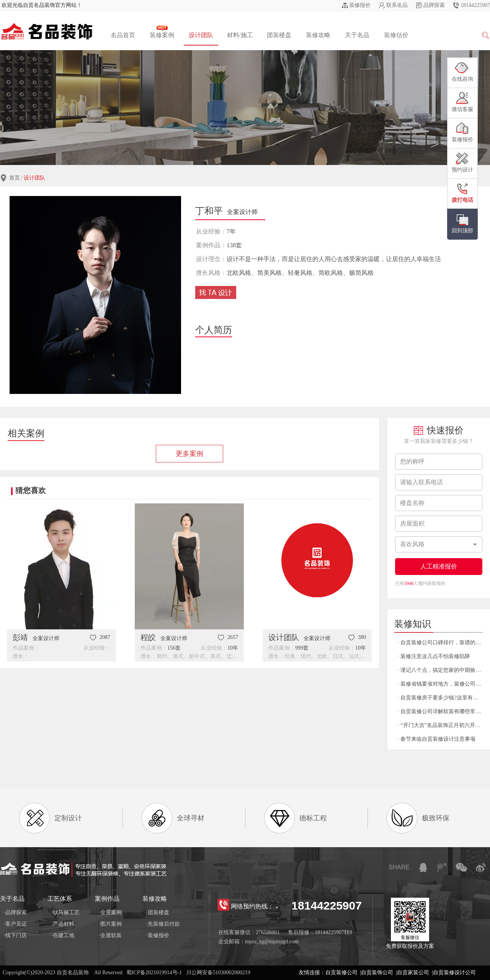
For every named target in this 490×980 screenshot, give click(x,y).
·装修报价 (158, 935)
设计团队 (201, 35)
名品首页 (123, 35)
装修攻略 (318, 35)
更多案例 (189, 454)
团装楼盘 (279, 35)
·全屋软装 (110, 935)
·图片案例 (110, 924)
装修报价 (360, 5)
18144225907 (475, 5)
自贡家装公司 (413, 973)
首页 (15, 178)
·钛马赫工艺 (65, 912)
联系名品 (397, 5)
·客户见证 (15, 924)
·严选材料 (63, 924)
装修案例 (162, 32)
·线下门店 (15, 935)
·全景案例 (110, 912)
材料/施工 (240, 35)
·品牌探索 (15, 912)
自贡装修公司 (341, 973)
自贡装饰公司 (377, 973)
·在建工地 (63, 935)
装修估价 (396, 35)
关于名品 (357, 35)
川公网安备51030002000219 (218, 973)
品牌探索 (434, 5)
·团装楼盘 (158, 912)
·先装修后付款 (163, 924)
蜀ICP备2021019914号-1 (154, 973)
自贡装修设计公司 (454, 973)
